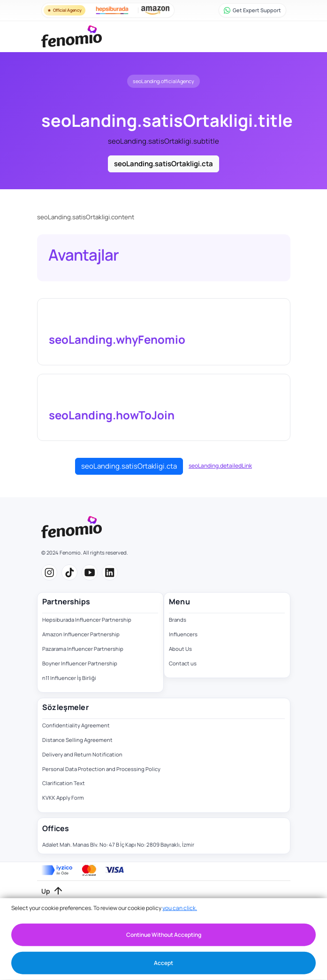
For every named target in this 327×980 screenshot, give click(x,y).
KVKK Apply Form (63, 798)
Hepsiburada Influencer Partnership (87, 620)
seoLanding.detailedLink (220, 466)
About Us (180, 649)
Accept (163, 963)
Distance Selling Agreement (77, 740)
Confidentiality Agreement (76, 725)
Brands (178, 620)
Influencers (183, 634)
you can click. (180, 908)
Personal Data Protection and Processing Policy (101, 769)
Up (46, 891)
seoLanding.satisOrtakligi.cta (163, 164)
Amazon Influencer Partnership (81, 634)
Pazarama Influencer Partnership (83, 649)
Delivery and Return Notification (82, 754)
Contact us (183, 663)
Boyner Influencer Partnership (80, 663)
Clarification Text (64, 783)
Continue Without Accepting (164, 935)
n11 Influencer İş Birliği (69, 678)
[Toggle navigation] (275, 37)
